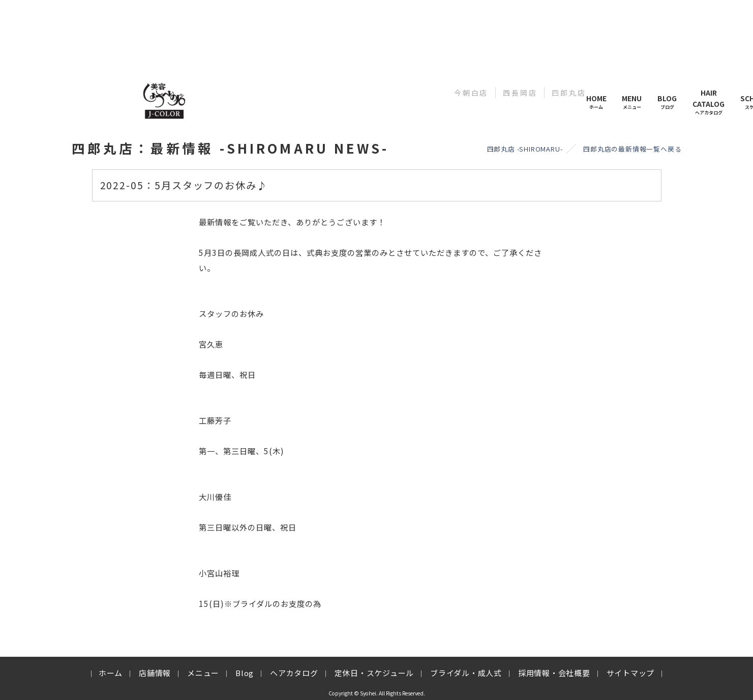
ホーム (111, 673)
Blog (245, 673)
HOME (596, 102)
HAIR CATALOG (709, 102)
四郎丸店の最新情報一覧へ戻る (632, 149)
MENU (632, 102)
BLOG (667, 102)
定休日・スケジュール (374, 673)
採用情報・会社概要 (554, 673)
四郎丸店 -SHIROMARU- (525, 149)
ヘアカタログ (294, 673)
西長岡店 (520, 93)
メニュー (203, 673)
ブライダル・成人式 (466, 673)
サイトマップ (631, 673)
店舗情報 (155, 673)
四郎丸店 (569, 93)
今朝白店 (471, 93)
